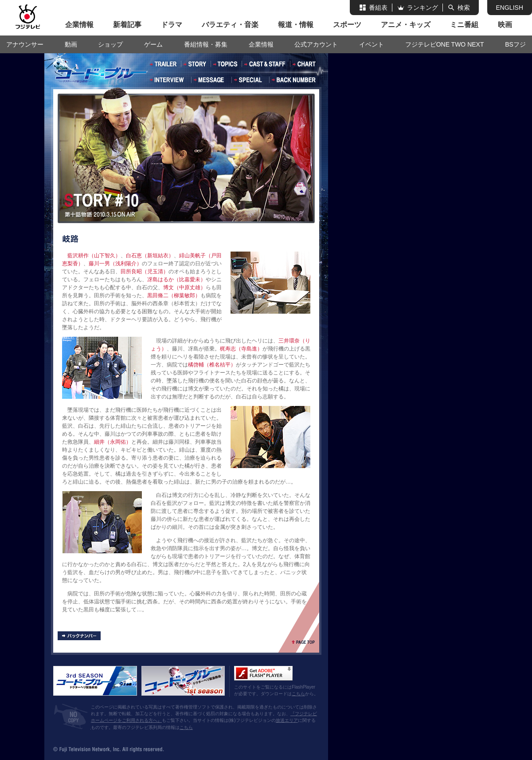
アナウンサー (25, 44)
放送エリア (287, 720)
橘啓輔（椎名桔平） (212, 365)
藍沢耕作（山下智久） (94, 256)
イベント (372, 44)
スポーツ (347, 25)
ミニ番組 (464, 25)
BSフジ (515, 44)
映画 (505, 25)
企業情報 (79, 25)
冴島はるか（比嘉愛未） (176, 280)
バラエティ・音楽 (230, 25)
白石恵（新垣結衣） (150, 256)
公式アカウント (316, 44)
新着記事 (127, 25)
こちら (298, 694)
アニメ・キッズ (406, 25)
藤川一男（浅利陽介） (115, 264)
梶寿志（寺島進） (241, 349)
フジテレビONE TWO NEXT (445, 44)
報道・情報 (296, 25)
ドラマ (172, 25)
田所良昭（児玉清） (145, 272)
